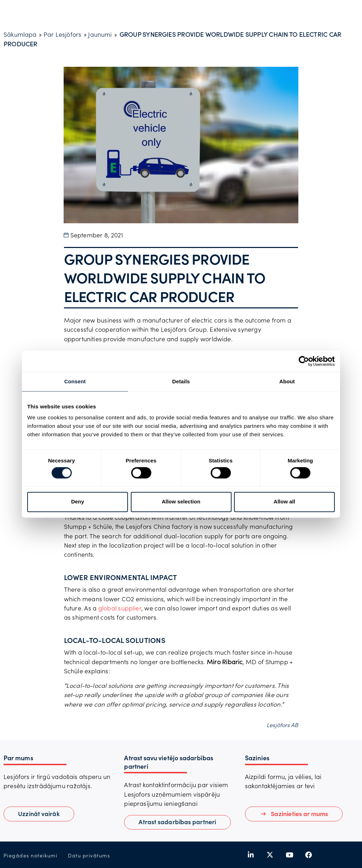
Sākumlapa (20, 34)
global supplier (120, 608)
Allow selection (181, 502)
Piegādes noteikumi (30, 855)
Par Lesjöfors (63, 34)
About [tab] (287, 381)
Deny (78, 502)
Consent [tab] (75, 381)
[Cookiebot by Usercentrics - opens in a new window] (304, 361)
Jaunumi (100, 34)
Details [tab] (181, 381)
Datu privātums (89, 855)
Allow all (284, 502)
